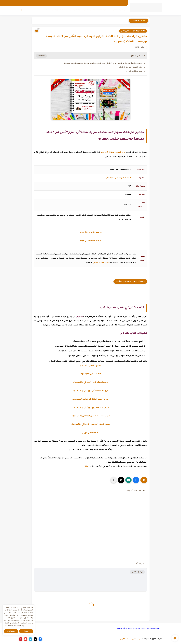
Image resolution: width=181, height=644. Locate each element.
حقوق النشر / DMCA (124, 629)
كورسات (46, 10)
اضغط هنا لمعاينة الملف (90, 233)
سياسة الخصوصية (154, 629)
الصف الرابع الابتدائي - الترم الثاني (118, 178)
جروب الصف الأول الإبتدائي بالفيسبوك (91, 382)
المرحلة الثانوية (62, 10)
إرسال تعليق (137, 572)
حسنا (26, 631)
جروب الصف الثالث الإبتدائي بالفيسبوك (91, 399)
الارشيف (122, 3)
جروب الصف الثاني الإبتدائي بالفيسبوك (90, 391)
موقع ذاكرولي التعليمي (101, 263)
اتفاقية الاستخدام (139, 629)
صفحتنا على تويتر (91, 433)
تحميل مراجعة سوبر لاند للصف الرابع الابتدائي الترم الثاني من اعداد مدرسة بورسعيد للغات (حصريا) (103, 63)
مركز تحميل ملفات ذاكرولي (131, 639)
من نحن (113, 3)
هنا (87, 467)
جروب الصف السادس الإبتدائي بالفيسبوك (90, 424)
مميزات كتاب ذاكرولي (134, 71)
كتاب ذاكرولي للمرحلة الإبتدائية (130, 67)
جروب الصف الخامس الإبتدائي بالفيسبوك (91, 416)
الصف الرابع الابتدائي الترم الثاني (133, 31)
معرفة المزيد (11, 631)
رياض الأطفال (119, 10)
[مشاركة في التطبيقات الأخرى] (114, 480)
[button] (136, 480)
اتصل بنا (104, 3)
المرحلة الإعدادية (81, 10)
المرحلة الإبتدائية (100, 10)
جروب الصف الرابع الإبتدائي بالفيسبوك (91, 408)
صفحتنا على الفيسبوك (90, 374)
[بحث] (21, 10)
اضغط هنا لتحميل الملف (90, 241)
